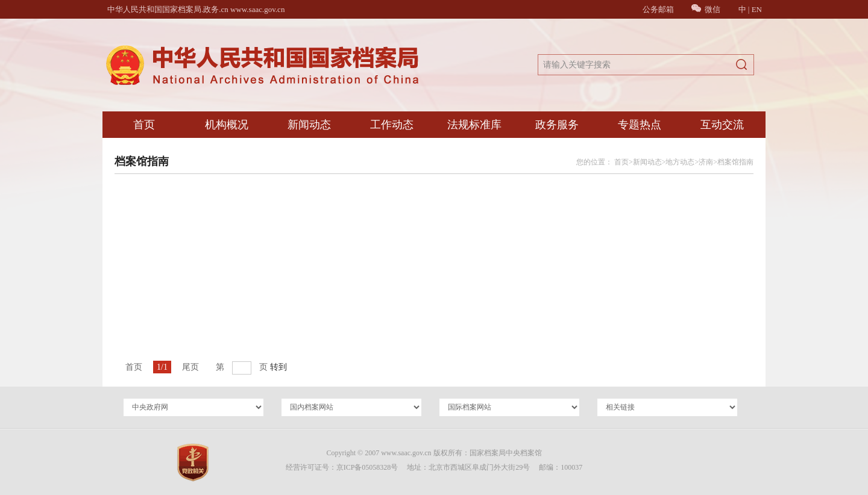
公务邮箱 (658, 9)
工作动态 (392, 125)
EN (757, 9)
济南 (706, 162)
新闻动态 (309, 125)
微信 (706, 9)
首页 (144, 125)
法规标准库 (474, 125)
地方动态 (680, 162)
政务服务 (557, 125)
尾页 (190, 367)
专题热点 (640, 125)
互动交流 (722, 125)
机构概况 (227, 125)
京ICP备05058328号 (367, 467)
